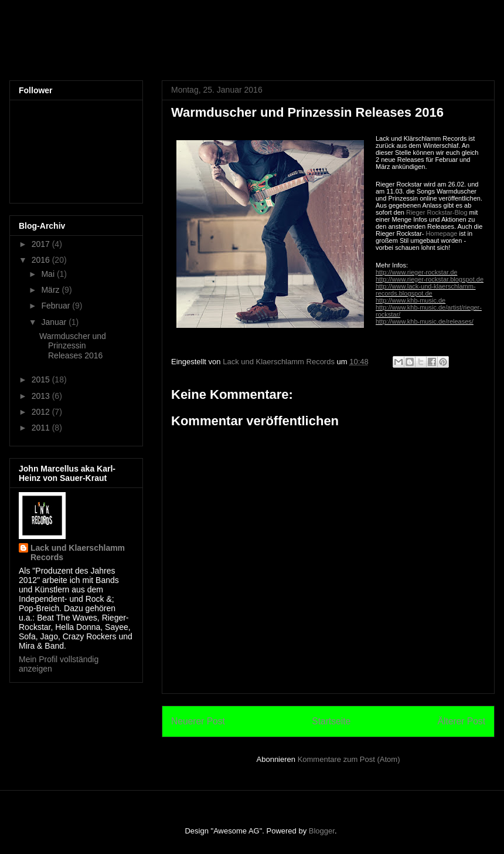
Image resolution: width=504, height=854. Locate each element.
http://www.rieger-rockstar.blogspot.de (430, 279)
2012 (42, 412)
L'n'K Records (82, 43)
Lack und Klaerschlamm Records (78, 553)
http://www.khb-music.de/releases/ (425, 321)
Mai (49, 274)
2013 (42, 396)
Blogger (322, 831)
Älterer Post (462, 721)
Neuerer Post (198, 721)
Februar (57, 306)
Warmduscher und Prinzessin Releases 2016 (73, 346)
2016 (42, 260)
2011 (42, 428)
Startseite (331, 721)
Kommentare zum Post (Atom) (349, 759)
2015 (42, 379)
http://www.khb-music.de (411, 300)
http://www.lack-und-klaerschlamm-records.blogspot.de (426, 290)
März (51, 290)
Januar (55, 322)
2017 (42, 244)
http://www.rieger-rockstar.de (416, 272)
